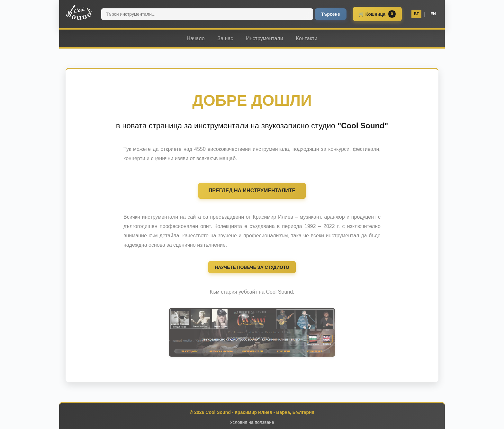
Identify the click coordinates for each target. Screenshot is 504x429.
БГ (416, 14)
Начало (196, 38)
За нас (225, 38)
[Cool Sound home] (79, 13)
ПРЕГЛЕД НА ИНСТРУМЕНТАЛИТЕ (252, 191)
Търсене (331, 14)
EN (433, 14)
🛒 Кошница (377, 14)
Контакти (307, 38)
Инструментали (264, 38)
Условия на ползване (252, 422)
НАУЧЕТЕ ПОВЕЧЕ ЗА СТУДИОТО (252, 267)
